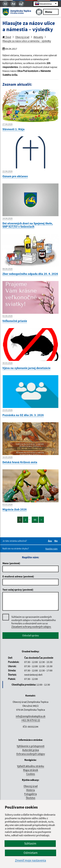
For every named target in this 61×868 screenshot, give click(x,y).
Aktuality (38, 37)
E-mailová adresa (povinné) (18, 576)
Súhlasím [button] (30, 843)
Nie (56, 541)
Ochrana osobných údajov (31, 754)
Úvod (7, 37)
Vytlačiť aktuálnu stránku (31, 766)
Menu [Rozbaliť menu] (51, 12)
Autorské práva (31, 750)
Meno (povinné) (11, 563)
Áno (50, 541)
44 (35, 520)
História (30, 790)
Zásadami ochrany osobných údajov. (31, 627)
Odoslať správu (31, 635)
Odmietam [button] (31, 853)
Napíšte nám (51, 549)
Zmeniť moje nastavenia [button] (30, 860)
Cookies (31, 774)
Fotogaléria (30, 794)
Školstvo (31, 798)
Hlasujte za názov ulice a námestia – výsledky (27, 41)
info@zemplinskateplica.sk (31, 716)
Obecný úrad (22, 37)
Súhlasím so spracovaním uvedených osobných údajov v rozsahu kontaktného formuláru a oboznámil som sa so (34, 622)
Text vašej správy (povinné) (18, 590)
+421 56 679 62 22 (31, 720)
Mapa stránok (31, 770)
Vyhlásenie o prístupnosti (31, 746)
